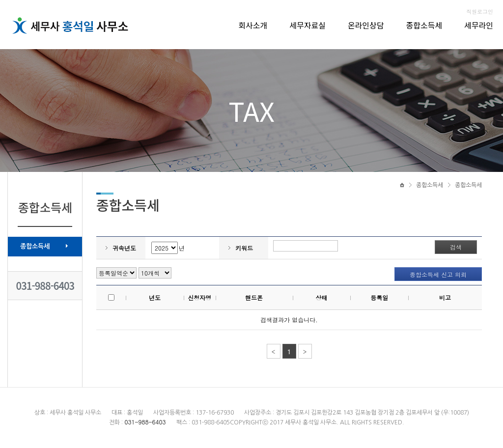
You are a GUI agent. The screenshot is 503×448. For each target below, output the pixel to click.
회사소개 (253, 25)
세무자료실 (307, 25)
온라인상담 (366, 25)
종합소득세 (424, 25)
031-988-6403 (45, 286)
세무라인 (479, 25)
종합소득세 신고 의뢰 (438, 274)
